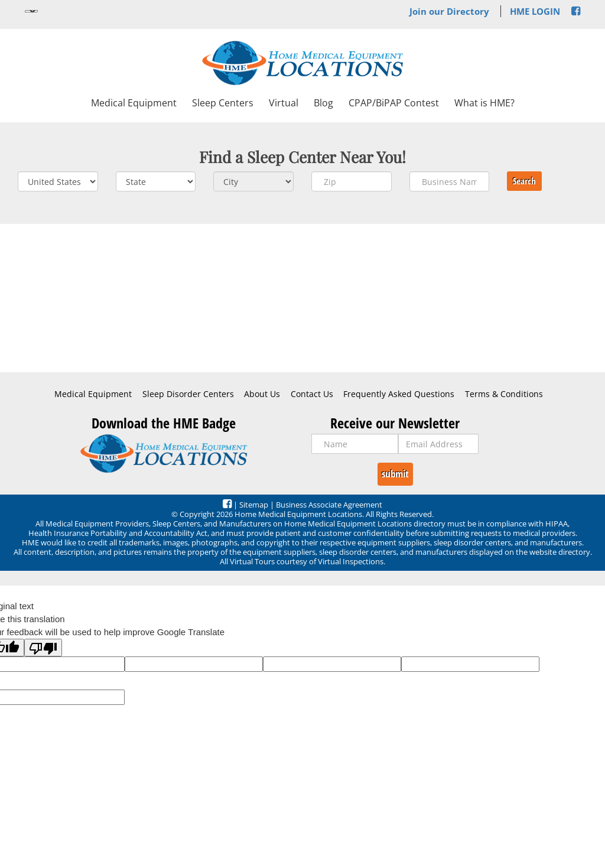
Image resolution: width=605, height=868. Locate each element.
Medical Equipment (134, 103)
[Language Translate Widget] (31, 11)
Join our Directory (449, 11)
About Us (262, 394)
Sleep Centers (223, 103)
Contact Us (312, 394)
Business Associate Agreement (329, 505)
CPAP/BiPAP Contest (394, 103)
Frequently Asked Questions (399, 394)
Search (524, 181)
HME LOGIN (535, 11)
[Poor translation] (43, 648)
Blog (323, 103)
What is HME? (484, 103)
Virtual (284, 103)
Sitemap (254, 505)
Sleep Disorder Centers (188, 394)
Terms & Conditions (504, 394)
